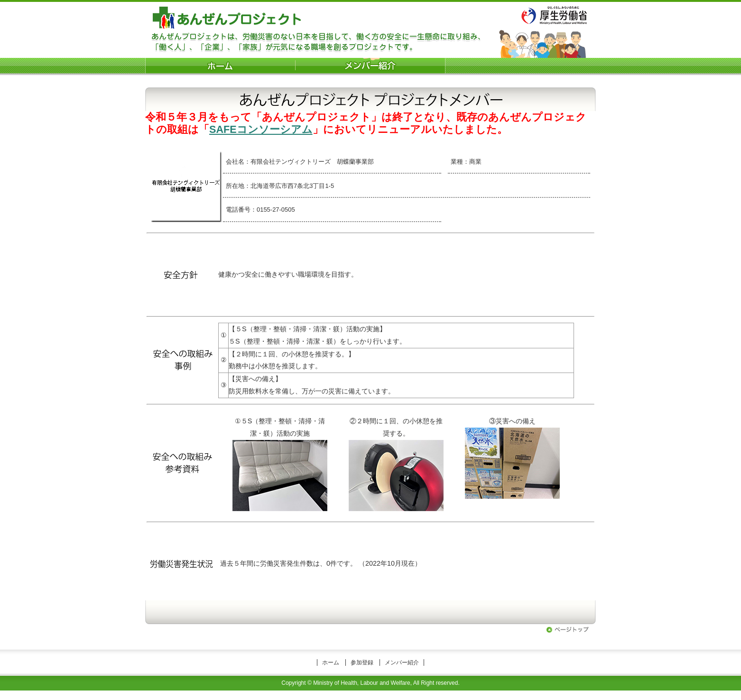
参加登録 (362, 663)
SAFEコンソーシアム (261, 129)
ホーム (331, 663)
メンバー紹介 (402, 663)
